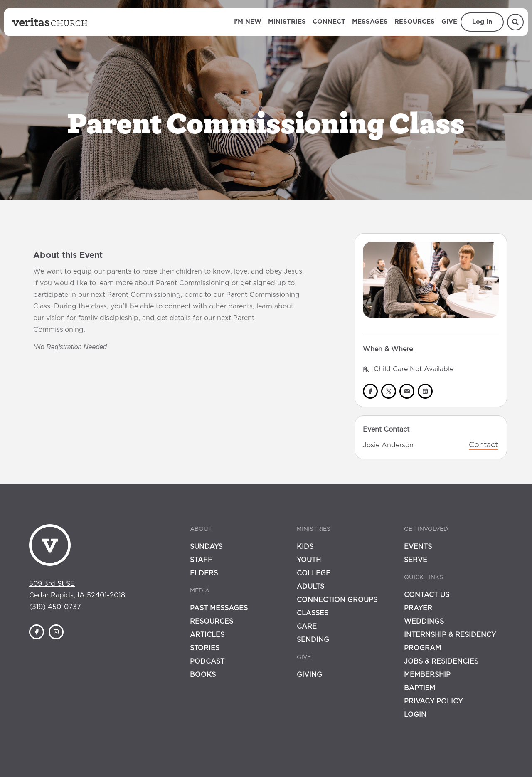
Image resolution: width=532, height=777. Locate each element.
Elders (204, 573)
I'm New (248, 22)
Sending (313, 640)
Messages (370, 22)
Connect (329, 22)
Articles (207, 635)
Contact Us (427, 595)
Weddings (424, 622)
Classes (313, 613)
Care (307, 627)
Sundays (206, 547)
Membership (427, 675)
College (314, 573)
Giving (309, 675)
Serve (416, 560)
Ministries (287, 22)
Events (418, 547)
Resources (415, 22)
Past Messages (219, 608)
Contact (483, 445)
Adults (310, 587)
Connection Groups (337, 600)
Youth (309, 560)
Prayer (418, 608)
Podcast (207, 661)
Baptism (420, 688)
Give (449, 22)
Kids (305, 547)
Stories (205, 648)
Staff (201, 560)
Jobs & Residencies (441, 661)
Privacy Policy (433, 701)
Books (203, 675)
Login (415, 715)
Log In (482, 22)
